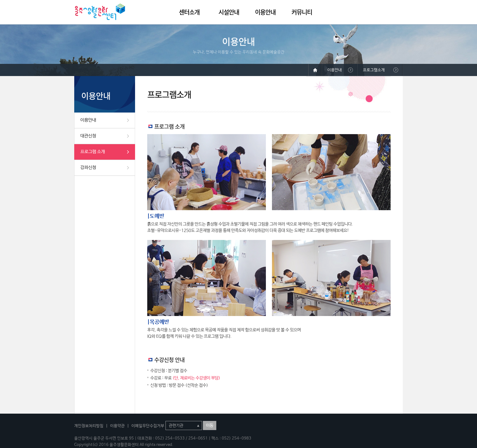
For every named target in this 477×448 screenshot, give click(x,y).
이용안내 (265, 12)
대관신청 (88, 136)
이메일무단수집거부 (148, 426)
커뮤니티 (302, 12)
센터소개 (189, 12)
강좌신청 (88, 167)
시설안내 (229, 12)
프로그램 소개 (93, 152)
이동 (210, 425)
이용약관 (117, 426)
